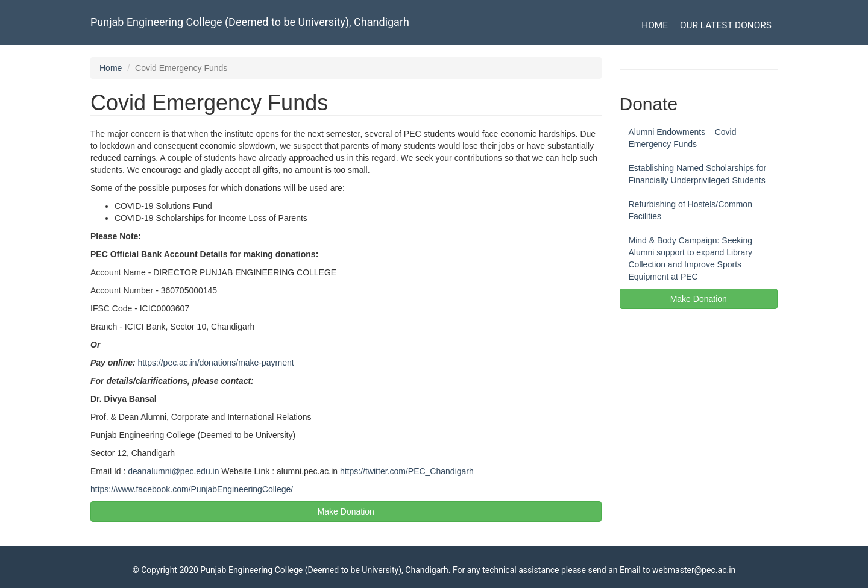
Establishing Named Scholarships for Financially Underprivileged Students (698, 174)
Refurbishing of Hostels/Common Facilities (690, 210)
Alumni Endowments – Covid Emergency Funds (683, 138)
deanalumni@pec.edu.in (173, 471)
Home (655, 25)
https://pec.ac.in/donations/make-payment (216, 363)
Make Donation (346, 511)
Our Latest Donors (726, 25)
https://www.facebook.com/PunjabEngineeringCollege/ (192, 489)
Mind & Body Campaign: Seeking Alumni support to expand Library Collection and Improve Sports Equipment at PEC (690, 258)
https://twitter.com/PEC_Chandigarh (407, 471)
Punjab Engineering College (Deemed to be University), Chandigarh (250, 22)
